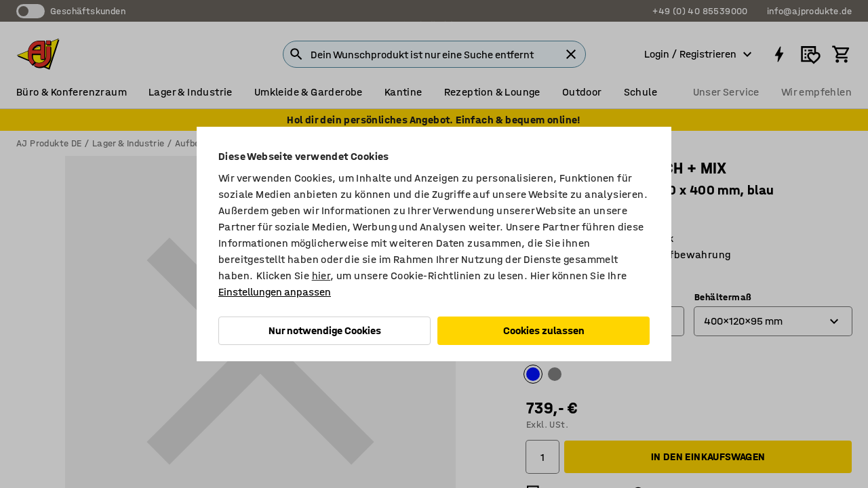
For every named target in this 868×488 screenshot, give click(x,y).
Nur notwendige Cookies (325, 330)
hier (321, 276)
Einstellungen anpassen (275, 292)
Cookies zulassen (544, 330)
